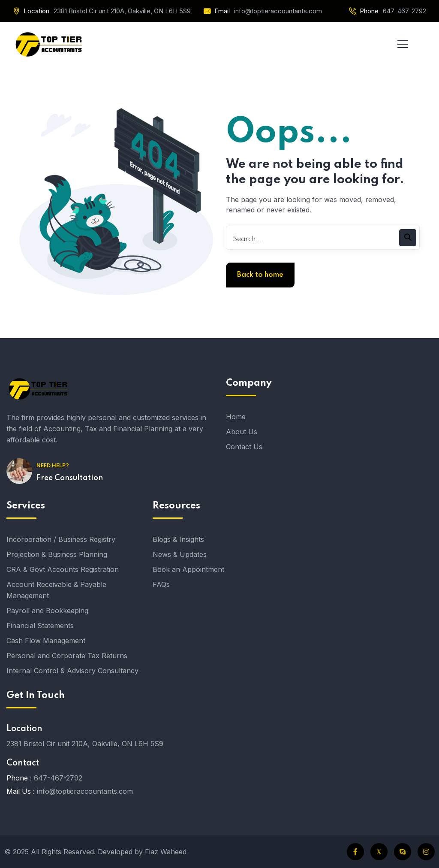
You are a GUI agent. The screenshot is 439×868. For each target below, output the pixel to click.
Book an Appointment (188, 569)
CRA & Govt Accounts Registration (63, 569)
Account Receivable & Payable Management (56, 590)
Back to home (260, 275)
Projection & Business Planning (57, 554)
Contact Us (244, 447)
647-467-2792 (404, 11)
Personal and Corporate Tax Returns (67, 656)
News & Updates (180, 554)
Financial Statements (40, 626)
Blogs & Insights (178, 539)
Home (236, 417)
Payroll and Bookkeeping (47, 611)
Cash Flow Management (46, 641)
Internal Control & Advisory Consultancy (72, 671)
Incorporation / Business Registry (61, 539)
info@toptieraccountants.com (278, 11)
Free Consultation (70, 478)
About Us (242, 432)
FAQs (161, 584)
